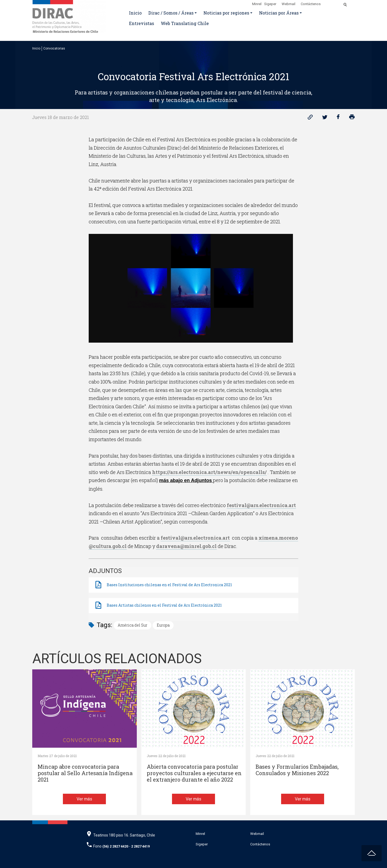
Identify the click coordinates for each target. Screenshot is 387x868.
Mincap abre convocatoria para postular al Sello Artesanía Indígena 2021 (85, 773)
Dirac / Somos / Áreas (171, 13)
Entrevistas (141, 23)
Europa (163, 625)
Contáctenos (311, 4)
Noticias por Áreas (279, 13)
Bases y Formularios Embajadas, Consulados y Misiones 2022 (297, 770)
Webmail (289, 4)
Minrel (257, 4)
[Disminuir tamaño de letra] (334, 3)
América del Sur (132, 625)
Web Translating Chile (185, 23)
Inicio (135, 13)
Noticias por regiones (226, 13)
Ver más (84, 799)
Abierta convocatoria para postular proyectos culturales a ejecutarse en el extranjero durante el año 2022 (194, 773)
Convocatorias (54, 48)
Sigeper (270, 4)
